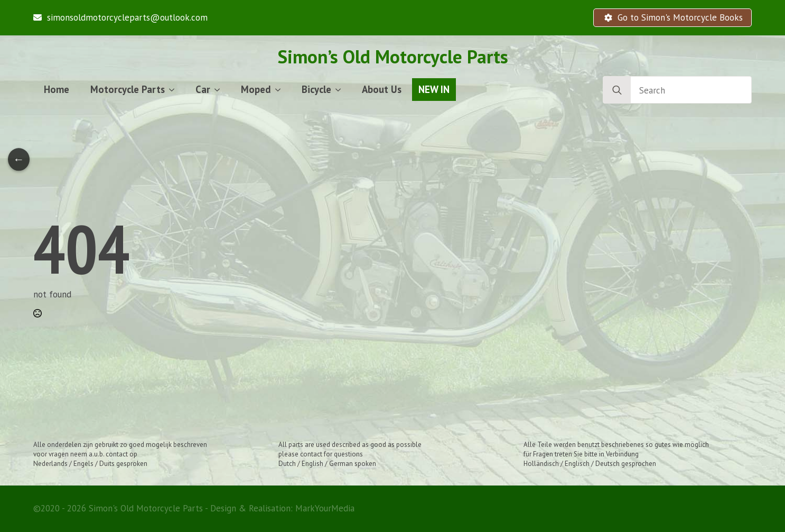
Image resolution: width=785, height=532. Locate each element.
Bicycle (316, 89)
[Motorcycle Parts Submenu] (175, 90)
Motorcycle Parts (128, 89)
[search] (617, 90)
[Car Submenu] (220, 90)
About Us (382, 89)
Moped (256, 89)
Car (203, 89)
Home (57, 89)
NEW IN (434, 89)
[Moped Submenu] (281, 90)
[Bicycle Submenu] (341, 90)
